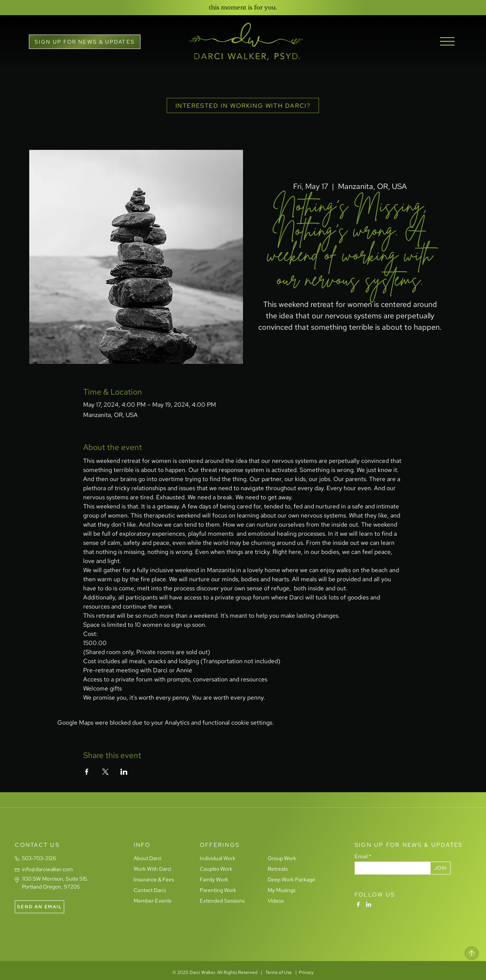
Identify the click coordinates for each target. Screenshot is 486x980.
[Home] (472, 953)
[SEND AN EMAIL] (39, 907)
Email (361, 856)
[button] (85, 42)
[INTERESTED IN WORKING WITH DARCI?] (243, 105)
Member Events (152, 901)
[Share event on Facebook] (87, 772)
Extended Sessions (222, 901)
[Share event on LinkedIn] (124, 772)
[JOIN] (440, 868)
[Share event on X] (105, 772)
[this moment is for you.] (243, 7)
